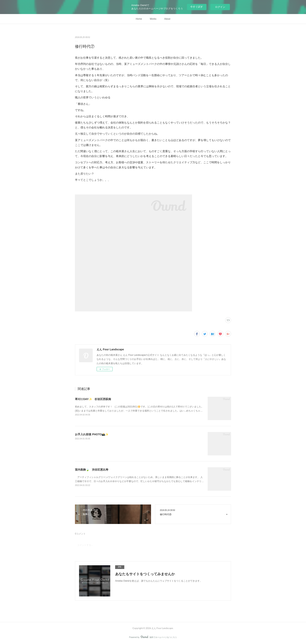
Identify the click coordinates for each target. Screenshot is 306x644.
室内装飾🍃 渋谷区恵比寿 (92, 470)
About (167, 19)
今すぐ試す (197, 7)
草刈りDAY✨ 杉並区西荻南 (93, 399)
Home (139, 19)
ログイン (220, 7)
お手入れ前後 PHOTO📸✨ (92, 434)
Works (153, 19)
